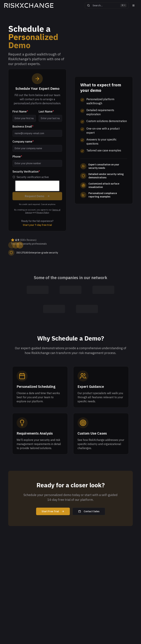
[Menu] (133, 5)
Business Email (23, 126)
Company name (23, 141)
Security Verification (26, 172)
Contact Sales (89, 511)
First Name (20, 111)
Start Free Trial (53, 511)
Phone (17, 157)
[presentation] (37, 186)
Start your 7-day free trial (37, 225)
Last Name (46, 111)
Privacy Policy (43, 212)
